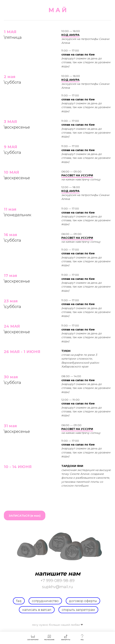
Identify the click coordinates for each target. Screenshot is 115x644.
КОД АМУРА (70, 35)
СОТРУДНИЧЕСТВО (45, 601)
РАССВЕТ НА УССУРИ (77, 175)
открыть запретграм (78, 610)
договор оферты (83, 601)
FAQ (19, 601)
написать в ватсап (37, 610)
